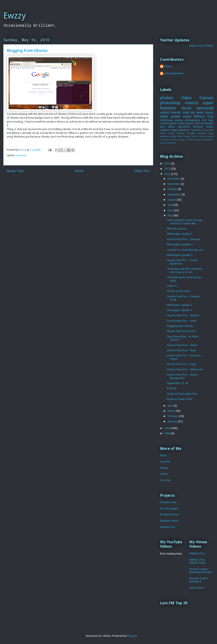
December (174, 179)
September (175, 194)
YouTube (165, 480)
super (208, 103)
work (200, 112)
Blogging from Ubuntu (180, 326)
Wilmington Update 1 (179, 310)
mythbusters (208, 140)
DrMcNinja (166, 120)
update (175, 116)
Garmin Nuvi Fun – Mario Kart (185, 369)
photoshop (170, 103)
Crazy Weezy (177, 133)
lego (211, 133)
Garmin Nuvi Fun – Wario (182, 345)
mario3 (192, 103)
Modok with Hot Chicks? (181, 331)
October (173, 189)
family (181, 123)
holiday (179, 120)
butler (164, 116)
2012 (168, 163)
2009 (168, 428)
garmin (173, 123)
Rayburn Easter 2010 (180, 399)
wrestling (171, 143)
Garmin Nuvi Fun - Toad (181, 350)
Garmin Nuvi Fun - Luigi (181, 364)
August (172, 200)
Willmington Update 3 (180, 255)
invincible (208, 130)
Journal (199, 123)
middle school (193, 140)
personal (21, 155)
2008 (168, 433)
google (182, 140)
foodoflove (197, 130)
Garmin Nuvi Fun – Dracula (183, 239)
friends (176, 112)
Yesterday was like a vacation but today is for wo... (184, 270)
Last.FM (165, 462)
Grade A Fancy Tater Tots (182, 394)
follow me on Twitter (201, 46)
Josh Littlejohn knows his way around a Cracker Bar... (185, 222)
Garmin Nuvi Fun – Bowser (183, 315)
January (173, 421)
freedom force (176, 108)
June (171, 210)
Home (79, 171)
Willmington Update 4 (180, 244)
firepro (167, 140)
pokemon (184, 130)
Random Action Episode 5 (198, 580)
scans (187, 116)
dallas (172, 127)
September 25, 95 (177, 383)
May (170, 215)
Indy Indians (184, 136)
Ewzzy (15, 16)
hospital (191, 133)
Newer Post (15, 171)
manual (165, 130)
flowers (174, 140)
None (195, 136)
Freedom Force (169, 514)
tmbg (173, 136)
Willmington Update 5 (180, 234)
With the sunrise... (178, 229)
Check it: (172, 286)
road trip (189, 112)
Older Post (142, 171)
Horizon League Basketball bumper (201, 571)
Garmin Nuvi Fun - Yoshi (181, 321)
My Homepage (169, 508)
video (163, 133)
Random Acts (168, 502)
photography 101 (196, 120)
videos (165, 112)
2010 (168, 174)
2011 (168, 169)
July (170, 205)
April (171, 406)
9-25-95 (171, 388)
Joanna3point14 (174, 73)
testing (163, 143)
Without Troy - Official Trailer (198, 561)
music (209, 112)
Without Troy (204, 116)
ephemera (184, 127)
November (174, 184)
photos (167, 98)
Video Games (197, 98)
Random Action (203, 127)
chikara (202, 136)
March (172, 411)
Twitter (164, 474)
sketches (165, 136)
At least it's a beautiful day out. (185, 250)
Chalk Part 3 (197, 588)
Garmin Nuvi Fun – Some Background (182, 376)
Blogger (132, 636)
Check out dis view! (178, 291)
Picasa (164, 468)
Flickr (163, 455)
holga (174, 130)
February (173, 416)
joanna (190, 123)
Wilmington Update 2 (179, 305)
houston (202, 133)
